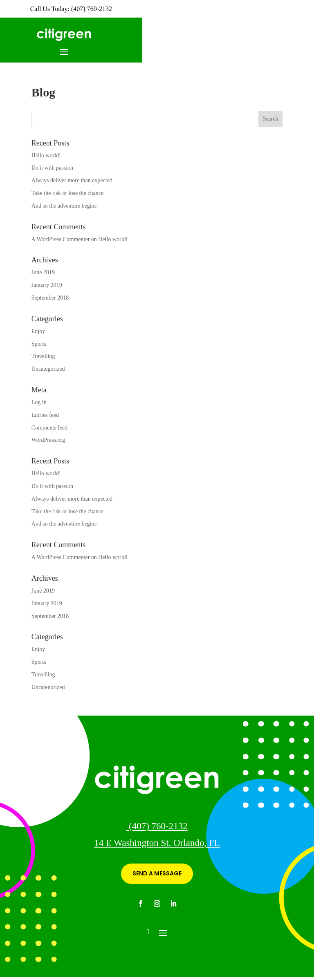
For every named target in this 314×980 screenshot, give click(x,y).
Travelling (43, 356)
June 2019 (43, 272)
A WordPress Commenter (61, 239)
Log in (39, 402)
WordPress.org (48, 440)
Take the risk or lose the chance (67, 193)
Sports (39, 344)
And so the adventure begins (64, 206)
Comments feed (49, 428)
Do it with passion (52, 168)
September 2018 (50, 298)
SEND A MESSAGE (157, 873)
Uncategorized (48, 369)
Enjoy (38, 331)
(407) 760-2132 (157, 826)
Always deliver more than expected (72, 180)
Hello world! (46, 156)
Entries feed (45, 415)
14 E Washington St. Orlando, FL (157, 843)
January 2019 (47, 285)
